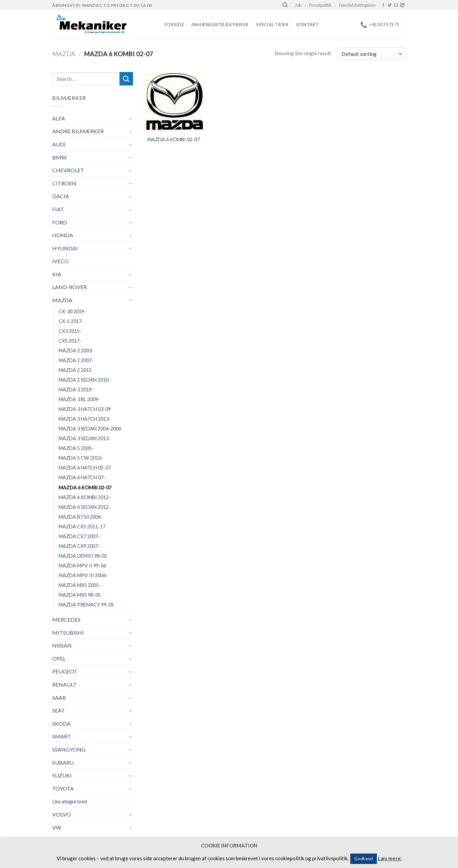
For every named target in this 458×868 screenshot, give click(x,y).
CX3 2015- (70, 331)
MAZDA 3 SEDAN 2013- (85, 438)
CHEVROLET (68, 170)
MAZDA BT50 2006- (81, 517)
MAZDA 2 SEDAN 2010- (85, 380)
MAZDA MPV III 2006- (83, 575)
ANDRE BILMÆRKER (78, 131)
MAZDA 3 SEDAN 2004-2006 (90, 429)
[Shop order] (372, 54)
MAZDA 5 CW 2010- (81, 458)
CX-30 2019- (72, 311)
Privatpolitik (320, 5)
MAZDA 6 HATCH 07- (82, 477)
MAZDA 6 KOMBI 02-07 (85, 488)
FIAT (58, 209)
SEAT (59, 710)
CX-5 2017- (71, 321)
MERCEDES (66, 619)
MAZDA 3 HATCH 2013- (85, 419)
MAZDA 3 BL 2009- (79, 399)
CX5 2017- (70, 341)
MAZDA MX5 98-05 (80, 595)
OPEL (59, 658)
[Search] (285, 5)
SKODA (61, 723)
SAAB (59, 698)
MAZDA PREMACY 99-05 (86, 605)
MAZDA (64, 54)
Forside (174, 25)
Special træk (272, 25)
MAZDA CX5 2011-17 (82, 527)
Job (298, 5)
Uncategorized (70, 801)
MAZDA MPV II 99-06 (82, 566)
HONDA (63, 235)
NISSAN (62, 645)
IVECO (60, 261)
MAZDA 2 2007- (76, 360)
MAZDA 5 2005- (76, 448)
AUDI (59, 144)
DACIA (61, 196)
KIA (57, 274)
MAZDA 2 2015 (75, 370)
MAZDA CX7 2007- (79, 536)
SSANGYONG (69, 749)
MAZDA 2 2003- (76, 351)
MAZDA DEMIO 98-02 (83, 556)
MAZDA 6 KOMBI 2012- (85, 497)
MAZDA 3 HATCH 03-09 (85, 409)
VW (57, 827)
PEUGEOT (65, 671)
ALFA (59, 118)
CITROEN (64, 183)
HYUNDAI (65, 248)
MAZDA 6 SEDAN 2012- (85, 507)
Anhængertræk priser (220, 25)
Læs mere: (390, 858)
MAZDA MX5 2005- (80, 585)
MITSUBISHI (68, 633)
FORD (60, 222)
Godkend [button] (364, 859)
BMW (59, 157)
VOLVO (61, 814)
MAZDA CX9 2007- (79, 546)
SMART (62, 736)
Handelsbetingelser (358, 5)
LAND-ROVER (70, 287)
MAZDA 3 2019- (76, 390)
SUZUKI (62, 775)
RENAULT (64, 684)
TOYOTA (63, 788)
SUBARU (63, 762)
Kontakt (308, 25)
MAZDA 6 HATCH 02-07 (85, 468)
